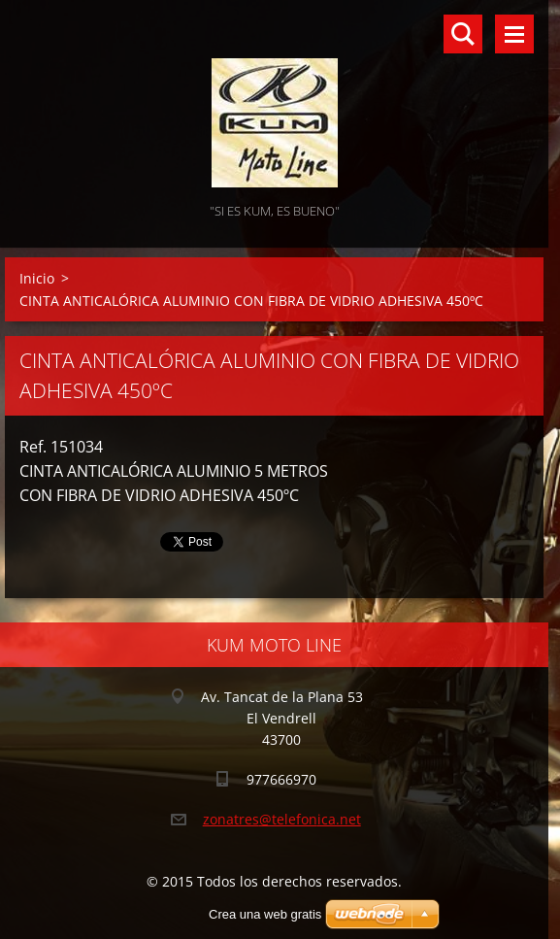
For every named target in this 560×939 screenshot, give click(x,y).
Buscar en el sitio (463, 34)
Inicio (37, 278)
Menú (514, 34)
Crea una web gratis (265, 914)
